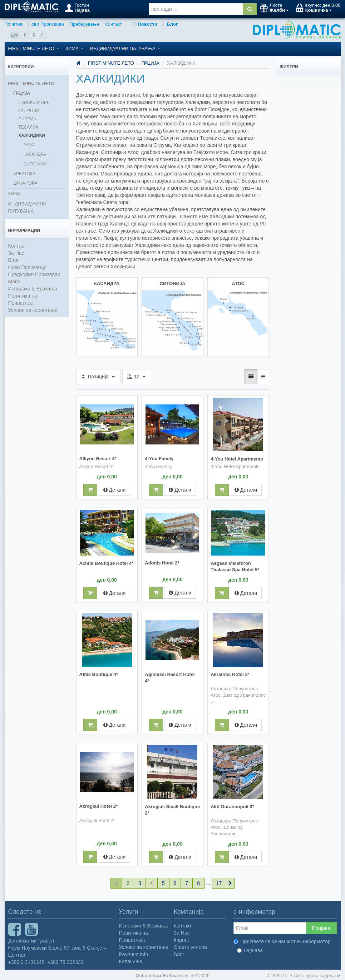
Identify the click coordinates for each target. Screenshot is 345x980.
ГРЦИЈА (22, 93)
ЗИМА (74, 48)
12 (137, 376)
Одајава (250, 949)
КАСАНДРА (35, 154)
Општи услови (190, 945)
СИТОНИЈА (35, 164)
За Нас (16, 253)
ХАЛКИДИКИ (31, 135)
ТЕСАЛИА (28, 127)
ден (15, 35)
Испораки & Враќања (33, 289)
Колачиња (131, 960)
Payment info (134, 952)
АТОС (29, 145)
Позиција (98, 376)
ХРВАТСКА (24, 174)
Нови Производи (46, 24)
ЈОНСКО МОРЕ (34, 103)
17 (219, 881)
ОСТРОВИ (29, 111)
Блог (169, 24)
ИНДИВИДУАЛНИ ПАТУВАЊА (125, 48)
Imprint (181, 938)
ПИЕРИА (27, 119)
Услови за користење (33, 310)
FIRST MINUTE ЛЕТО (34, 48)
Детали (115, 489)
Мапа (14, 282)
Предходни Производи (34, 274)
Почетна (14, 24)
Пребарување (85, 24)
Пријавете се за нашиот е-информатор (282, 940)
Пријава (321, 926)
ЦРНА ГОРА (25, 183)
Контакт (114, 24)
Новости (145, 24)
